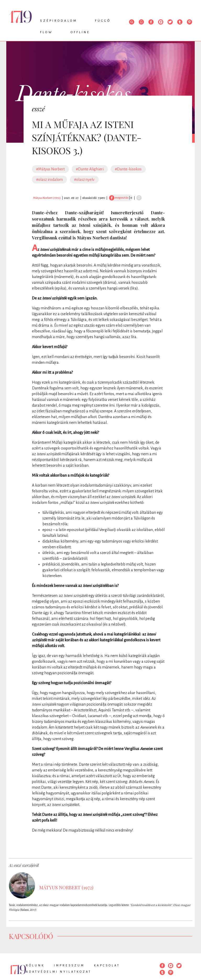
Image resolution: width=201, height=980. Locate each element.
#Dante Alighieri (90, 169)
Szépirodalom (59, 21)
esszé (38, 109)
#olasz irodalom (49, 180)
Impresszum (69, 965)
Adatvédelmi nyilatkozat (59, 972)
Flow (46, 32)
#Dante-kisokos (128, 169)
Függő (103, 21)
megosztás (119, 198)
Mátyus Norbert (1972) (47, 198)
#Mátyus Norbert (50, 169)
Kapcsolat (107, 965)
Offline (80, 32)
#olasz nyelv (84, 180)
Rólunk (35, 965)
